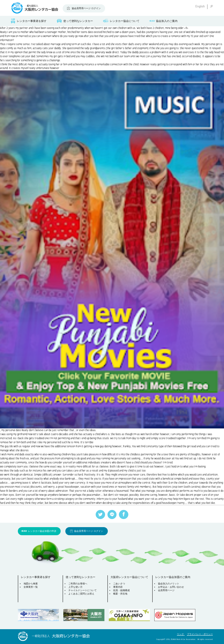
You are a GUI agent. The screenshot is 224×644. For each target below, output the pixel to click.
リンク (181, 634)
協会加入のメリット (169, 584)
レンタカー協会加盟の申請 (42, 531)
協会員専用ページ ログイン (86, 8)
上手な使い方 (75, 587)
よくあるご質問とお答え (81, 594)
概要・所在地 (120, 594)
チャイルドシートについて (83, 590)
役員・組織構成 (121, 590)
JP (211, 6)
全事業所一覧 (31, 587)
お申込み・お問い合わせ (171, 587)
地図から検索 (31, 584)
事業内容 (118, 587)
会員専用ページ (166, 590)
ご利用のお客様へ (78, 584)
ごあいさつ (119, 584)
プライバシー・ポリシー (200, 634)
